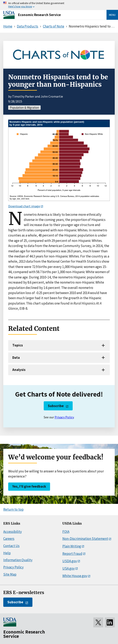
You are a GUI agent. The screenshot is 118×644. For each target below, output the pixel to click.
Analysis (19, 370)
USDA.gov (70, 561)
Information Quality (18, 560)
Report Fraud (72, 554)
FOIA (66, 532)
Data (16, 358)
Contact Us (11, 546)
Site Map (10, 574)
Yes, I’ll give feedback (29, 486)
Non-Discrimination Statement (85, 539)
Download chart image (24, 206)
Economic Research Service (39, 15)
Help (7, 553)
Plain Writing (72, 546)
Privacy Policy (64, 417)
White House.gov (75, 576)
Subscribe (56, 406)
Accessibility (13, 532)
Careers (9, 539)
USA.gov (69, 568)
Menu (112, 15)
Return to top (13, 509)
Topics (18, 345)
